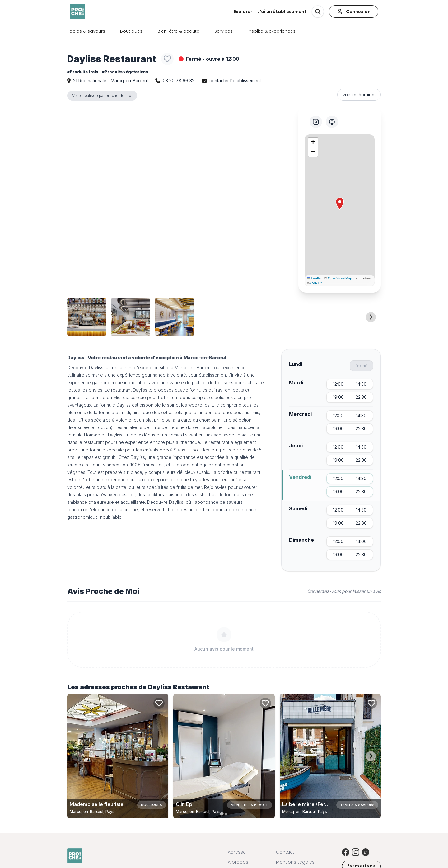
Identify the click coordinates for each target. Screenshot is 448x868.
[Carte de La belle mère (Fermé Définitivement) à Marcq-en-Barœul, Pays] (330, 756)
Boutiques (131, 31)
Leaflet (314, 278)
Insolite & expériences (272, 31)
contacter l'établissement (235, 81)
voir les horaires (359, 95)
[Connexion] (354, 12)
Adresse (237, 852)
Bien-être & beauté (178, 31)
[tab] (222, 814)
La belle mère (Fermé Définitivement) (326, 804)
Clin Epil (185, 804)
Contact (285, 852)
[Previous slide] (77, 317)
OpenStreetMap (340, 278)
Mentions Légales (295, 862)
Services (224, 31)
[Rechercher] (318, 12)
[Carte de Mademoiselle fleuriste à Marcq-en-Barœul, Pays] (118, 756)
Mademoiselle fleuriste (97, 804)
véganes (76, 472)
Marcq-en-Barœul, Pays (92, 811)
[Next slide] (371, 317)
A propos (238, 862)
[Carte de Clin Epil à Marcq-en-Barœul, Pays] (224, 756)
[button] (340, 204)
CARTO (316, 283)
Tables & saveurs (86, 31)
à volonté (176, 375)
